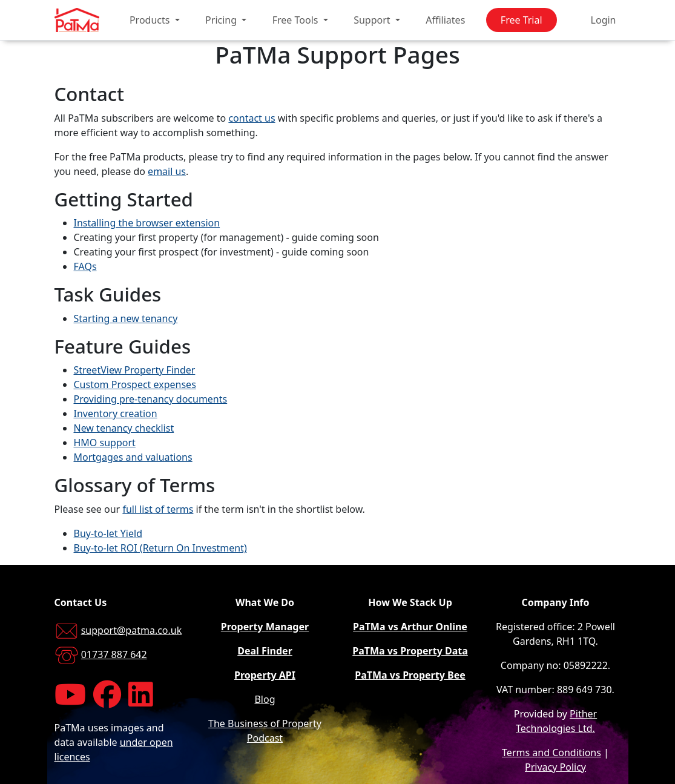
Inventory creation (116, 413)
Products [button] (151, 20)
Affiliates (445, 20)
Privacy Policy (555, 767)
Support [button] (373, 20)
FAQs (85, 266)
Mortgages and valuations (133, 457)
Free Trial (522, 20)
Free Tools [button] (297, 20)
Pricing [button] (222, 20)
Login (604, 20)
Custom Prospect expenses (135, 384)
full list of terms (158, 509)
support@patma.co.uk (132, 630)
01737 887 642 (114, 654)
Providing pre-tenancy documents (151, 399)
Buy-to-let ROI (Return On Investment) (160, 548)
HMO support (105, 443)
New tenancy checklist (124, 428)
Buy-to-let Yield (108, 533)
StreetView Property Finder (135, 370)
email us (167, 171)
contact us (252, 118)
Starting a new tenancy (126, 318)
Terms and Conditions (552, 753)
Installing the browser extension (147, 223)
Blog (265, 699)
